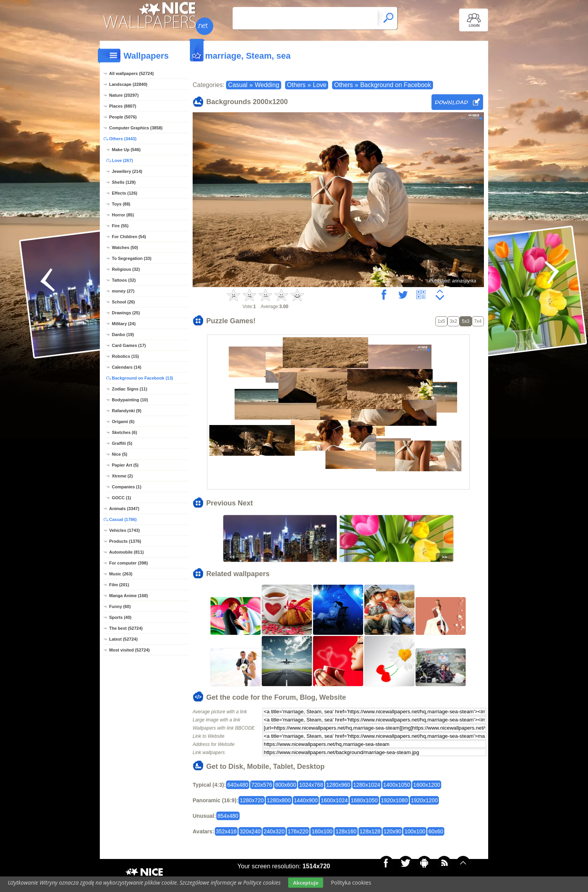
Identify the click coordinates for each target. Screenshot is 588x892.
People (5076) (123, 117)
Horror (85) (123, 215)
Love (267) (122, 160)
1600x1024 (334, 800)
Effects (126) (124, 193)
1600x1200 (427, 785)
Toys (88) (121, 204)
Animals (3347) (124, 509)
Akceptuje (305, 883)
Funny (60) (120, 606)
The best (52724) (126, 628)
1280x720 (252, 800)
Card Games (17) (129, 345)
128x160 (346, 831)
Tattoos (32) (124, 280)
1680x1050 (364, 800)
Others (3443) (123, 139)
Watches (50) (125, 247)
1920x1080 (394, 800)
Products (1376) (125, 541)
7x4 (478, 321)
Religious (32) (126, 269)
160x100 (322, 831)
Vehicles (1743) (124, 530)
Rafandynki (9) (127, 411)
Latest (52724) (123, 639)
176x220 (298, 831)
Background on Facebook (395, 85)
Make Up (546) (126, 150)
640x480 (238, 785)
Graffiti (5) (122, 443)
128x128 (370, 831)
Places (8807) (123, 106)
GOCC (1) (122, 498)
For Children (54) (129, 237)
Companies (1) (127, 487)
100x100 (415, 831)
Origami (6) (123, 422)
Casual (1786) (123, 519)
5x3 (465, 321)
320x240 (250, 831)
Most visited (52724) (130, 650)
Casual (238, 85)
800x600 (286, 785)
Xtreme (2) (122, 476)
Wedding (267, 85)
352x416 (226, 831)
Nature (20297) (124, 95)
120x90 (393, 831)
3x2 (453, 321)
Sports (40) (120, 617)
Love (320, 85)
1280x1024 (367, 785)
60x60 (436, 831)
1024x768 (311, 785)
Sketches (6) (124, 432)
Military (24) (124, 324)
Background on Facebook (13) (143, 378)
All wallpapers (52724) (131, 73)
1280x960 (338, 785)
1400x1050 (397, 785)
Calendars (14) (127, 367)
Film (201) (119, 585)
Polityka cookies (351, 882)
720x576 (262, 785)
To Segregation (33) (132, 258)
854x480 (228, 816)
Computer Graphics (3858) (136, 128)
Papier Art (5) (125, 465)
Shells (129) (124, 182)
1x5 (441, 321)
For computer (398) (129, 563)
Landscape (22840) (128, 84)
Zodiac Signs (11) (130, 389)
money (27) (123, 291)
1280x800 (279, 800)
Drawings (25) (126, 313)
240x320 (274, 831)
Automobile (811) (126, 552)
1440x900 (306, 800)
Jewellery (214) (127, 171)
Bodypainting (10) (130, 400)
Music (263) (121, 574)
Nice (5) (120, 454)
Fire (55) (120, 226)
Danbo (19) (123, 334)
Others (296, 85)
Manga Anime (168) (129, 596)
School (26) (123, 302)
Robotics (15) (125, 356)
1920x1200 (424, 800)
